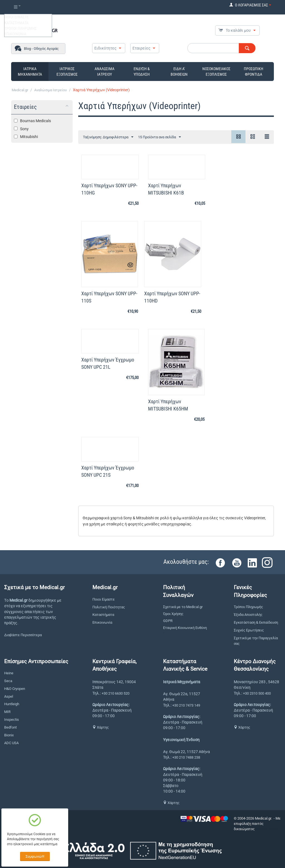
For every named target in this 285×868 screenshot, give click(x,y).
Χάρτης (101, 727)
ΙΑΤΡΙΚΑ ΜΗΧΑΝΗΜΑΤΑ (30, 72)
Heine (9, 673)
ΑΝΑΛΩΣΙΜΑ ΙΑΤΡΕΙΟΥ (105, 72)
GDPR (168, 621)
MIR (7, 712)
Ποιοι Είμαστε (104, 599)
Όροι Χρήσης (173, 614)
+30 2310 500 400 (257, 693)
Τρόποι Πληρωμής (248, 607)
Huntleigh (12, 704)
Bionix (9, 735)
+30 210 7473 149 (186, 705)
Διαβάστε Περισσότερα (23, 635)
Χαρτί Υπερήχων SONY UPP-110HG (109, 189)
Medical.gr (20, 90)
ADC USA (11, 743)
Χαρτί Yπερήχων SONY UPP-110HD (172, 297)
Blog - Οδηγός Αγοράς (41, 49)
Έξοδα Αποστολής (248, 615)
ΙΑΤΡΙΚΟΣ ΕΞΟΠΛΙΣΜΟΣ (67, 72)
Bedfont (10, 727)
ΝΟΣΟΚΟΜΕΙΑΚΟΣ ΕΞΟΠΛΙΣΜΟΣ (216, 72)
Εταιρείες (142, 48)
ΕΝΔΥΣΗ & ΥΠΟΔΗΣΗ (142, 72)
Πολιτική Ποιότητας (109, 607)
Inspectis (12, 720)
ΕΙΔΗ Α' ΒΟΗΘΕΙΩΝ (179, 72)
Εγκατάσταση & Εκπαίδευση (256, 622)
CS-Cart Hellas (267, 829)
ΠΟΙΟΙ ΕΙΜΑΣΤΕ (17, 17)
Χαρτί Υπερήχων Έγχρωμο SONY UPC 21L (108, 363)
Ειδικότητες (105, 48)
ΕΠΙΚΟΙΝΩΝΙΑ (15, 34)
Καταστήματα (103, 615)
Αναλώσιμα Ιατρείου (51, 90)
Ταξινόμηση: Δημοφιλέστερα (108, 137)
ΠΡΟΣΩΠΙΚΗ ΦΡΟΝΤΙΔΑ (254, 72)
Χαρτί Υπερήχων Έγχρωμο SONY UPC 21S (108, 471)
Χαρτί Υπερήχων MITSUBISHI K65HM (168, 405)
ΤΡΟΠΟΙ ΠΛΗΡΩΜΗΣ (21, 28)
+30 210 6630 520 (116, 693)
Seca (8, 681)
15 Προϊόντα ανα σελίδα (159, 137)
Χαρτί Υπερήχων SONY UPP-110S (109, 297)
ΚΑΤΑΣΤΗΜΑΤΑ (16, 23)
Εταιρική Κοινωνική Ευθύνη (185, 628)
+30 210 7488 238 (186, 757)
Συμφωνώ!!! (35, 856)
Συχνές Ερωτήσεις (249, 630)
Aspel (9, 696)
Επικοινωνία (102, 622)
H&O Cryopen (15, 689)
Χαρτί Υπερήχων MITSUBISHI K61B (166, 189)
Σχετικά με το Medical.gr (183, 607)
